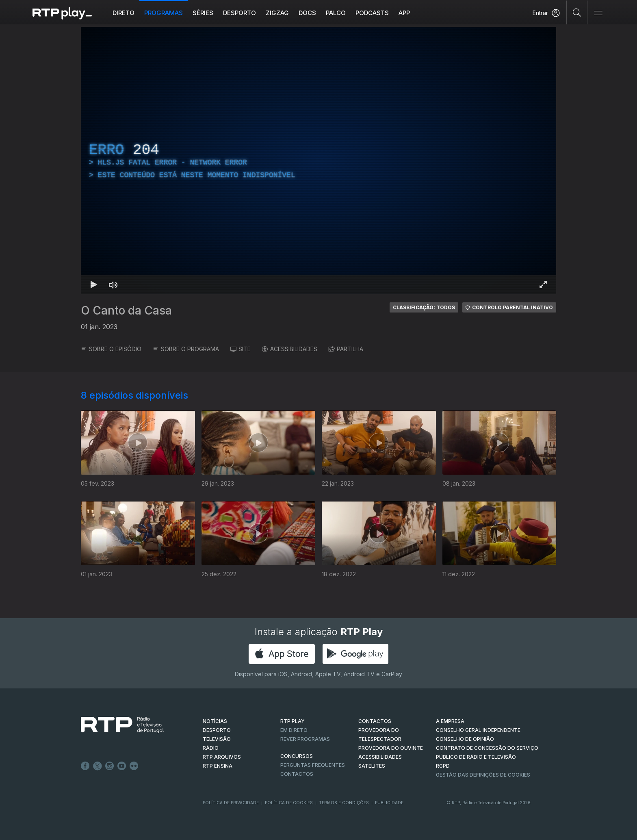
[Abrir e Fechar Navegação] (598, 13)
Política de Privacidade (231, 803)
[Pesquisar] (577, 12)
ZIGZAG (277, 13)
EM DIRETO (294, 730)
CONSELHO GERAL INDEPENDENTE (478, 730)
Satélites (372, 766)
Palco (336, 13)
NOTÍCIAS (215, 721)
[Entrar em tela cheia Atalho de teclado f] (543, 284)
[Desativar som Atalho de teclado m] (113, 284)
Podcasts (372, 13)
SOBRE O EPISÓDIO (111, 349)
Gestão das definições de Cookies (483, 775)
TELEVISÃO (217, 739)
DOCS (307, 13)
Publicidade (389, 803)
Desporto (239, 13)
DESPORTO (217, 730)
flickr (134, 766)
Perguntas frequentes (313, 765)
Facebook (85, 766)
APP (404, 13)
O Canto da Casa (126, 310)
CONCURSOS (297, 756)
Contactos (297, 774)
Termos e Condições (344, 803)
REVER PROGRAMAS (305, 739)
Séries (203, 13)
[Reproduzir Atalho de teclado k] (94, 284)
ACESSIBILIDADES (290, 349)
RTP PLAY (292, 721)
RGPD (443, 766)
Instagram (110, 766)
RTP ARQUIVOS (222, 757)
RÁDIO (211, 748)
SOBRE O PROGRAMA (186, 349)
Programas (164, 13)
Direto (123, 13)
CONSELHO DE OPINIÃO (465, 739)
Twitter (97, 766)
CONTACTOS (375, 721)
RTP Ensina (218, 766)
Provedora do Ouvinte (391, 748)
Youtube (122, 766)
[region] (318, 161)
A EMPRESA (450, 721)
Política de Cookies (289, 803)
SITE (240, 349)
